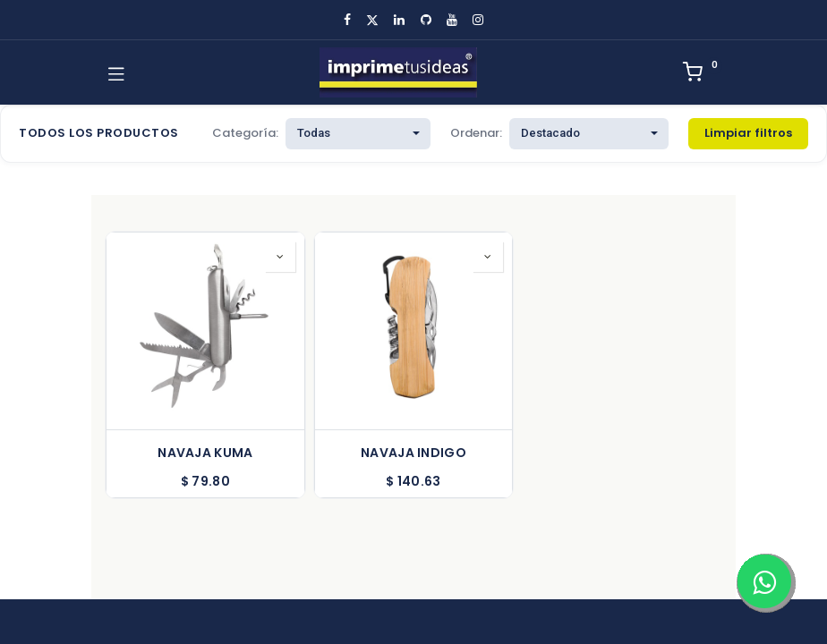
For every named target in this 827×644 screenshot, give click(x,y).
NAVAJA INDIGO (413, 453)
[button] (280, 257)
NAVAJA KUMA (205, 453)
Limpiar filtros (748, 133)
